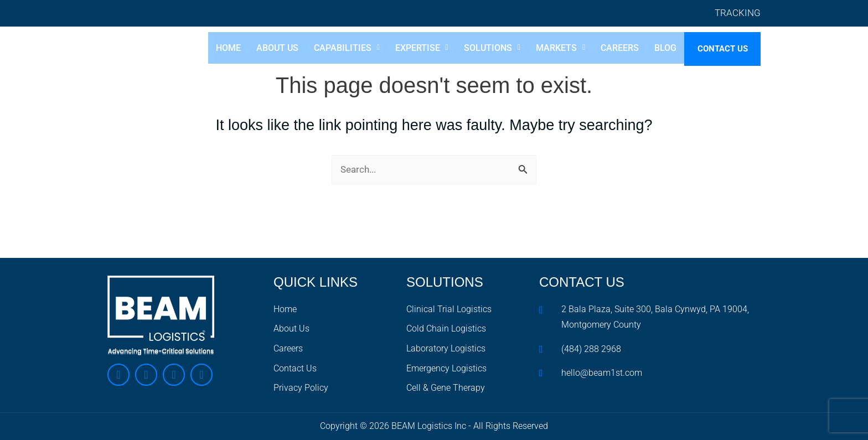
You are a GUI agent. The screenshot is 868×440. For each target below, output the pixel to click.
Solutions (485, 49)
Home (221, 49)
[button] (339, 49)
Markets (553, 49)
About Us (270, 49)
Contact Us (719, 50)
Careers (613, 49)
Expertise (415, 49)
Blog (658, 49)
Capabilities (339, 49)
